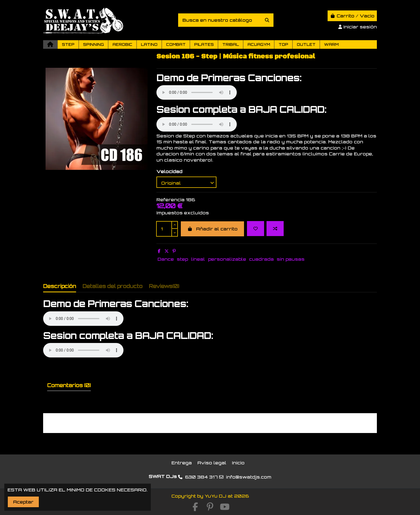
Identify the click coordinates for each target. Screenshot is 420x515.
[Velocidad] (186, 182)
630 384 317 (201, 477)
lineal (198, 259)
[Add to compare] (275, 229)
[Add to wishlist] (256, 229)
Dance (166, 259)
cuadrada (261, 259)
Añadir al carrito (212, 229)
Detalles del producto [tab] (112, 286)
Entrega (182, 463)
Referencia (170, 200)
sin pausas (291, 259)
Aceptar (23, 502)
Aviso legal (212, 463)
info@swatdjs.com (249, 477)
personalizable (227, 259)
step (182, 259)
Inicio (238, 463)
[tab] (164, 287)
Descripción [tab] (60, 286)
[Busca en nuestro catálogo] (267, 20)
